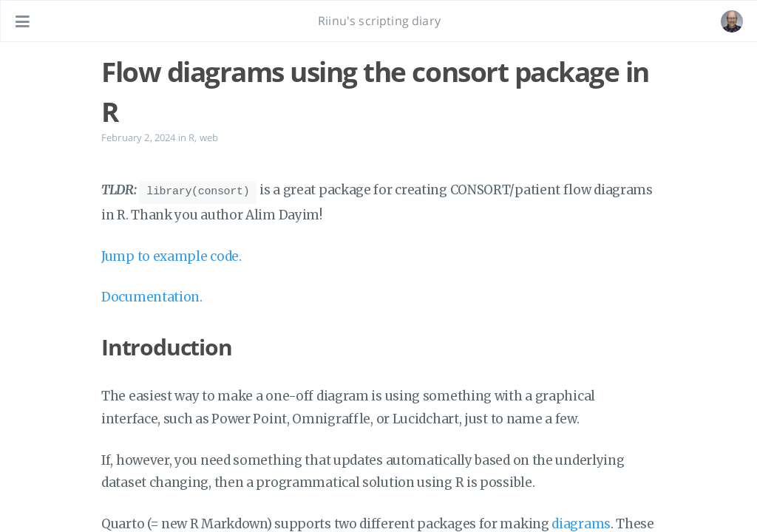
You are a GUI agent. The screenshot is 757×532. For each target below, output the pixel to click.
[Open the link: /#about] (732, 21)
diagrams (581, 522)
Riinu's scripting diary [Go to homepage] (379, 21)
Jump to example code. (172, 254)
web (209, 137)
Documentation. (152, 295)
